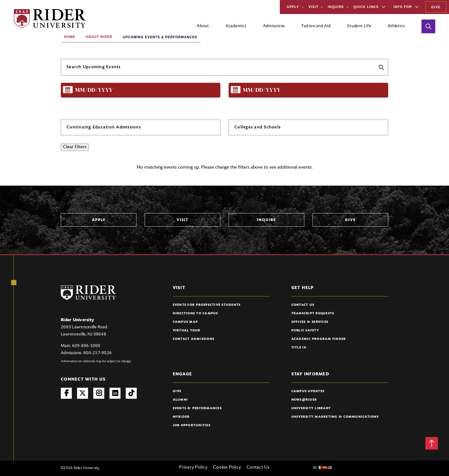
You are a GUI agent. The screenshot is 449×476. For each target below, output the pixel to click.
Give (436, 7)
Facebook (66, 393)
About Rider (99, 37)
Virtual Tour (187, 331)
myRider (181, 417)
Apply (293, 7)
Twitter (83, 393)
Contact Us (303, 305)
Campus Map (185, 322)
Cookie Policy (227, 467)
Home (70, 37)
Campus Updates (308, 391)
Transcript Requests (313, 313)
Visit (313, 7)
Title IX (299, 348)
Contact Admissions (194, 339)
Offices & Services (310, 322)
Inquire (336, 7)
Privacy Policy (193, 467)
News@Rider (304, 400)
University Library (311, 408)
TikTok (131, 393)
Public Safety (305, 331)
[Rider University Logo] (88, 293)
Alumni (180, 400)
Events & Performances (197, 408)
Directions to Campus (195, 313)
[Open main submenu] (203, 28)
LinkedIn (115, 393)
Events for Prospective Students (207, 305)
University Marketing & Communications (335, 417)
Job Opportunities (192, 425)
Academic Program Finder (319, 339)
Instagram (99, 393)
